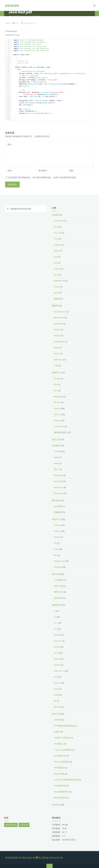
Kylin (56, 274)
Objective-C (59, 668)
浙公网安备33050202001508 (51, 855)
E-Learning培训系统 (63, 747)
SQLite (57, 353)
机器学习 (56, 372)
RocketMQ (59, 480)
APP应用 (58, 717)
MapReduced (60, 280)
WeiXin (57, 704)
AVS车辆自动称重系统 (64, 723)
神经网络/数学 (60, 431)
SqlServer (58, 359)
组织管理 (56, 572)
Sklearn (57, 419)
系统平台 (56, 518)
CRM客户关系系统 (62, 735)
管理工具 (58, 590)
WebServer (59, 486)
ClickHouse (59, 221)
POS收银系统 (60, 783)
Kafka (56, 456)
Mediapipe (59, 396)
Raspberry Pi (60, 559)
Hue (56, 262)
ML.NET (57, 401)
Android (57, 523)
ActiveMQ (58, 450)
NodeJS (57, 663)
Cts (55, 627)
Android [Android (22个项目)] (11, 822)
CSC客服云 (59, 741)
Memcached (59, 317)
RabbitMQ (58, 474)
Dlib (56, 384)
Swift (56, 692)
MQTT (57, 468)
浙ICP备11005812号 (27, 855)
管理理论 (58, 596)
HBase (57, 251)
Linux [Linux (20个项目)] (24, 822)
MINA (56, 462)
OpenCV (57, 407)
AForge (57, 378)
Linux (56, 547)
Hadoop (57, 245)
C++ (56, 621)
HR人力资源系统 (61, 759)
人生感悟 (58, 578)
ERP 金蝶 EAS (60, 753)
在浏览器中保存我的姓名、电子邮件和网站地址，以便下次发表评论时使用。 (42, 177)
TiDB (56, 365)
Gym (56, 390)
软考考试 (56, 802)
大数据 (55, 215)
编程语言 (56, 603)
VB (55, 698)
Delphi (57, 633)
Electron (58, 639)
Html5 (57, 645)
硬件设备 (56, 499)
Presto (57, 286)
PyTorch (58, 413)
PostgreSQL (59, 341)
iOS (55, 541)
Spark (56, 292)
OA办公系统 (59, 771)
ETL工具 (58, 233)
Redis (56, 347)
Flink (56, 238)
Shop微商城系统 (61, 789)
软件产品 (56, 711)
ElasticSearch (60, 311)
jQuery (57, 657)
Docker (57, 535)
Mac (56, 553)
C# (55, 615)
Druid (56, 227)
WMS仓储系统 (60, 795)
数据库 (55, 305)
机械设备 (58, 511)
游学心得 (58, 584)
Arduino (57, 530)
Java (17, 23)
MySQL (57, 329)
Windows (58, 565)
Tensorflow (59, 425)
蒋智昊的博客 (12, 6)
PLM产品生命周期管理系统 (66, 777)
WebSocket (59, 492)
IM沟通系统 (59, 765)
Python (57, 681)
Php (56, 675)
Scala (56, 686)
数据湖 (57, 298)
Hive (56, 256)
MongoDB (58, 323)
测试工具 (56, 438)
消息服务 (56, 444)
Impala (57, 268)
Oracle (57, 335)
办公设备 (58, 505)
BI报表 (57, 729)
